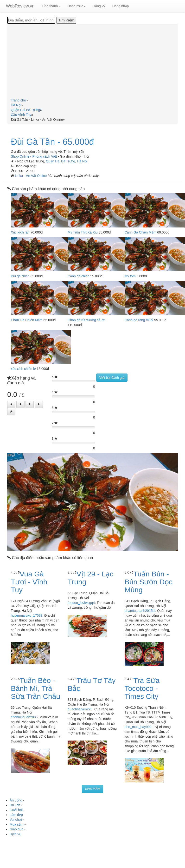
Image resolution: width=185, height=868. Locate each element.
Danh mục (76, 6)
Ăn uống (16, 800)
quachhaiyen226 (80, 709)
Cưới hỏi (16, 810)
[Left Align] (11, 404)
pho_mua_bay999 (138, 727)
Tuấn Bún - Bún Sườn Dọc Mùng (149, 582)
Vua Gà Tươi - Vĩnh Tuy (29, 582)
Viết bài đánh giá (112, 378)
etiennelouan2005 (24, 717)
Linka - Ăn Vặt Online (31, 176)
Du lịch (15, 805)
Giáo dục (16, 829)
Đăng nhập (121, 6)
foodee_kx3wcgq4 (81, 603)
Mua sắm (17, 824)
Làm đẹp (16, 815)
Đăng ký (99, 6)
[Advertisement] (93, 62)
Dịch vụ (16, 834)
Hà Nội (82, 161)
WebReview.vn (20, 6)
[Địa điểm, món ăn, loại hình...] (31, 20)
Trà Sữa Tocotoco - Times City (142, 688)
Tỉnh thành (51, 6)
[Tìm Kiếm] (66, 20)
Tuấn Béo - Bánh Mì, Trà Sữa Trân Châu (35, 688)
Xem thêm (93, 789)
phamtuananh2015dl (140, 611)
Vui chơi (16, 820)
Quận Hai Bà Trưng (61, 161)
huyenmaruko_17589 (27, 615)
